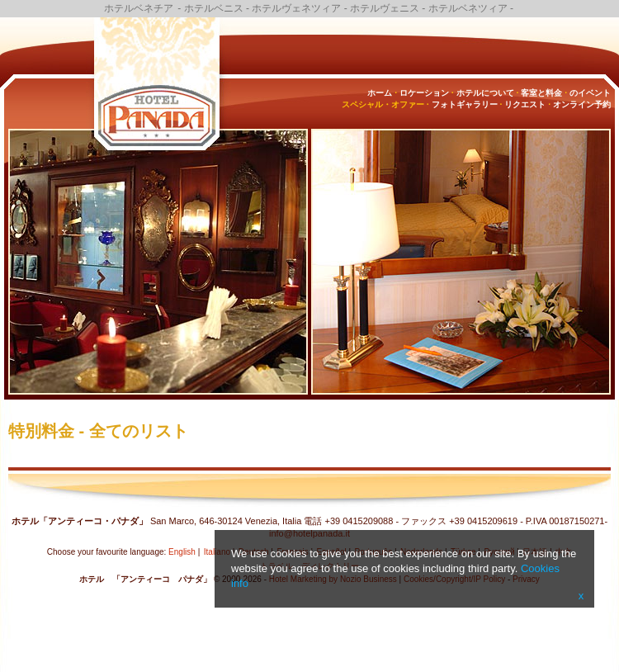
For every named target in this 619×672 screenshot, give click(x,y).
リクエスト (525, 104)
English (182, 552)
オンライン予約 (582, 104)
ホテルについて (485, 93)
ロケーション (424, 93)
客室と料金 (541, 93)
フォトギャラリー (465, 104)
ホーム (380, 93)
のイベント (590, 93)
